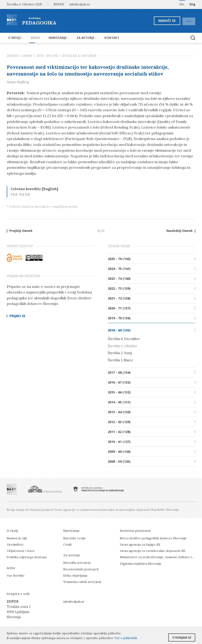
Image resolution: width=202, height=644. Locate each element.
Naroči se (158, 21)
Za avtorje (80, 38)
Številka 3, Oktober (79, 56)
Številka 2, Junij (120, 353)
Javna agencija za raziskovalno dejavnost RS (154, 551)
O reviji (14, 38)
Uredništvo (16, 545)
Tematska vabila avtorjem (83, 582)
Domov (14, 56)
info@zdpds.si (74, 601)
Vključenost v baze (21, 551)
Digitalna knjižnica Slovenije (142, 563)
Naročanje (53, 38)
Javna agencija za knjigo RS (141, 545)
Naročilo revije (75, 538)
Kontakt (103, 38)
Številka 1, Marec (121, 360)
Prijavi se (17, 317)
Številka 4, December (124, 339)
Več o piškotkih (126, 638)
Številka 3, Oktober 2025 (24, 4)
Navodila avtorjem (77, 563)
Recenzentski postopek (81, 569)
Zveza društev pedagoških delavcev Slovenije (155, 538)
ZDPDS (59, 4)
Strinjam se (182, 636)
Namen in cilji (18, 538)
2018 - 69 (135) (48, 56)
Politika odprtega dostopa (27, 557)
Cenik (68, 545)
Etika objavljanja (76, 575)
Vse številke (16, 575)
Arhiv (33, 38)
